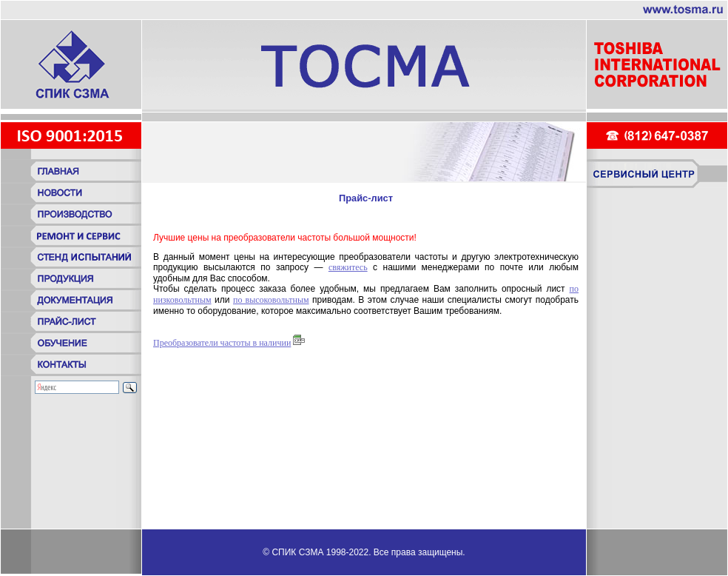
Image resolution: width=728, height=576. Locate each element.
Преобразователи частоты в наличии (222, 343)
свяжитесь (348, 267)
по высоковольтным (271, 300)
